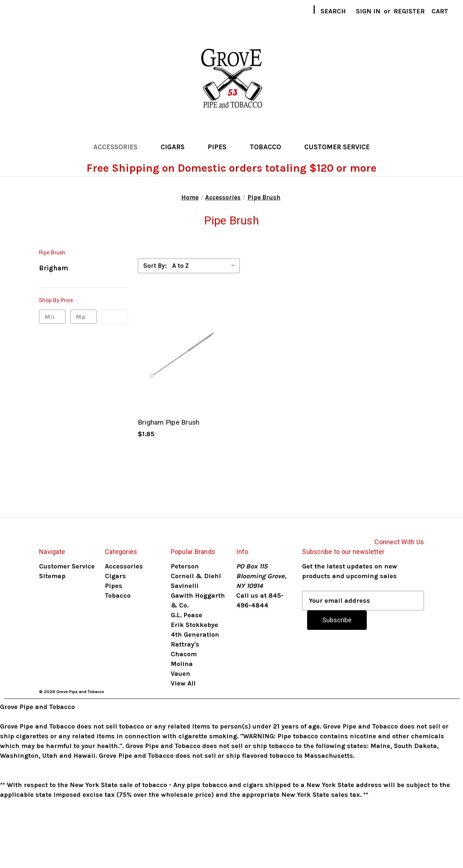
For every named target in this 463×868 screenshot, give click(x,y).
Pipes (221, 147)
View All (183, 683)
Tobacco (269, 147)
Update (115, 317)
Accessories (119, 147)
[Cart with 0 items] (440, 11)
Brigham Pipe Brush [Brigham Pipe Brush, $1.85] (169, 422)
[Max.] (83, 317)
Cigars (177, 147)
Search (333, 11)
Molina (182, 664)
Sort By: (155, 266)
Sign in (368, 11)
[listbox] (205, 266)
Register (409, 11)
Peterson (185, 566)
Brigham (54, 268)
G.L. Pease (186, 615)
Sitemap (52, 576)
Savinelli (185, 586)
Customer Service (337, 147)
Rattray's (185, 644)
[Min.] (52, 317)
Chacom (184, 654)
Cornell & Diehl (196, 576)
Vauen (180, 674)
